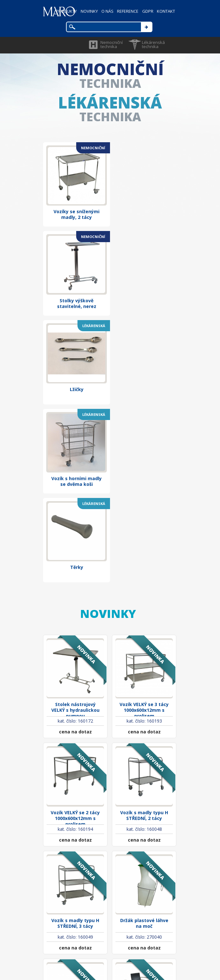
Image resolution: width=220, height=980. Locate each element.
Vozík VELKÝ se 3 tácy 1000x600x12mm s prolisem (144, 518)
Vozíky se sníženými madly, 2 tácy (75, 211)
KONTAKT (166, 11)
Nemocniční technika (112, 44)
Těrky (75, 380)
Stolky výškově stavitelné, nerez (144, 211)
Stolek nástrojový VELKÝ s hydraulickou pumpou (75, 518)
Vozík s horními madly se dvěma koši (144, 297)
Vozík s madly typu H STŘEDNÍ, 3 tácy (75, 727)
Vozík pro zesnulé (75, 829)
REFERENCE (127, 11)
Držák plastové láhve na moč (144, 727)
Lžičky (75, 294)
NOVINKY (88, 11)
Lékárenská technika (153, 44)
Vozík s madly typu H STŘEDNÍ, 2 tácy (144, 622)
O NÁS (107, 11)
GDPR (147, 11)
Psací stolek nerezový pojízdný (144, 832)
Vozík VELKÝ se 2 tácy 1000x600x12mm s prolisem (75, 623)
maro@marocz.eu (124, 925)
